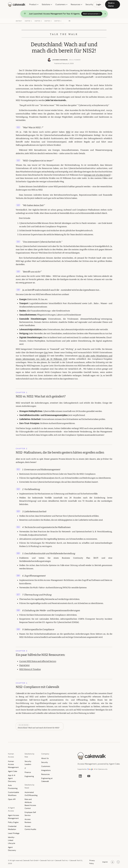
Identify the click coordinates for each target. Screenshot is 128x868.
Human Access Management (13, 764)
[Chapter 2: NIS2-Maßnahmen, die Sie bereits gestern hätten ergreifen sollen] (39, 22)
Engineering (29, 776)
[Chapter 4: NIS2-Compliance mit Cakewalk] (59, 22)
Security (89, 4)
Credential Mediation (12, 828)
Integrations (46, 770)
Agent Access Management (13, 817)
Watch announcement (92, 14)
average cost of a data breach (97, 175)
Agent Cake (13, 771)
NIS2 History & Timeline (30, 669)
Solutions (47, 4)
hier (46, 353)
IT (25, 768)
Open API (12, 799)
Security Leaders (28, 763)
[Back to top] (14, 21)
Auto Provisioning (13, 787)
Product (34, 4)
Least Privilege (14, 833)
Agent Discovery (12, 849)
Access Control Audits (30, 828)
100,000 (43, 356)
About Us (45, 758)
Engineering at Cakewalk (47, 780)
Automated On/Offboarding (30, 794)
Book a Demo (111, 4)
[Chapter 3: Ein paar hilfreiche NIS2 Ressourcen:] (49, 22)
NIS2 (68, 132)
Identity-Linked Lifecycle (12, 840)
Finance (28, 772)
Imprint (105, 862)
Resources (77, 4)
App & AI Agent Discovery (12, 778)
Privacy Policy (92, 862)
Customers (62, 4)
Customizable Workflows (13, 794)
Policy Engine (13, 822)
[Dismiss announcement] (105, 14)
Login (99, 4)
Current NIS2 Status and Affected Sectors (38, 661)
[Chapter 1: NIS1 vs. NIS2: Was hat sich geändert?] (30, 22)
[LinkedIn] (80, 776)
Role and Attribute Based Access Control (30, 804)
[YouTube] (89, 776)
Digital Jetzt (24, 665)
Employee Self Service (30, 814)
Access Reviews (28, 821)
